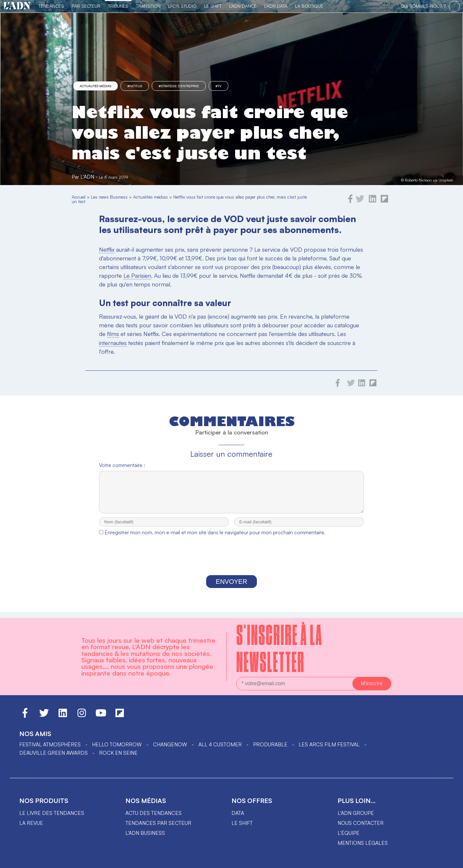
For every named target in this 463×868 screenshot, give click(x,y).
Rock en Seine (118, 753)
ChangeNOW (170, 744)
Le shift (242, 823)
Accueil (79, 197)
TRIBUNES (118, 6)
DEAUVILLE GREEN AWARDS (54, 753)
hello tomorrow (117, 744)
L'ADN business (145, 833)
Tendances (51, 6)
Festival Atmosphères (50, 744)
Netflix (107, 249)
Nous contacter (361, 823)
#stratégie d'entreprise (179, 86)
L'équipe (349, 833)
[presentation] (232, 563)
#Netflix (135, 86)
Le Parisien (137, 275)
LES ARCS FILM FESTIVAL (329, 744)
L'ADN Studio (182, 6)
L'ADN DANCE (243, 6)
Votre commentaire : (122, 465)
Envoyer (232, 587)
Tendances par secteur (158, 823)
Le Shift (213, 6)
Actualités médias (95, 86)
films (113, 334)
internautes (113, 343)
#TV (218, 86)
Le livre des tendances (52, 813)
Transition (148, 6)
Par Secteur (86, 6)
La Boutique (309, 6)
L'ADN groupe (356, 813)
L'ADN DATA (276, 6)
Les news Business (109, 197)
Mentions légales (363, 843)
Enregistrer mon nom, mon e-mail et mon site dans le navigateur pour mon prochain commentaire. (215, 538)
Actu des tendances (154, 813)
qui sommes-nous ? (423, 6)
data (238, 813)
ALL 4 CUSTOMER (220, 744)
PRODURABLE (270, 744)
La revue (31, 823)
